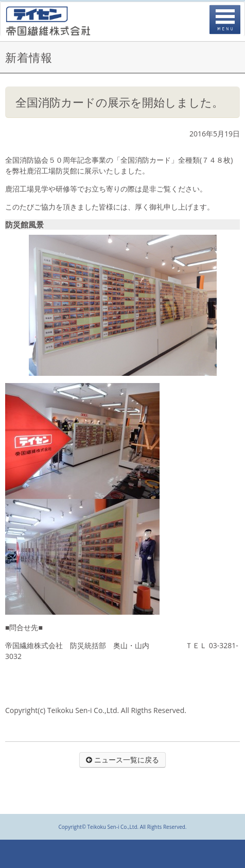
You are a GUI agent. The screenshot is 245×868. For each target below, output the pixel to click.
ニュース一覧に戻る (122, 760)
